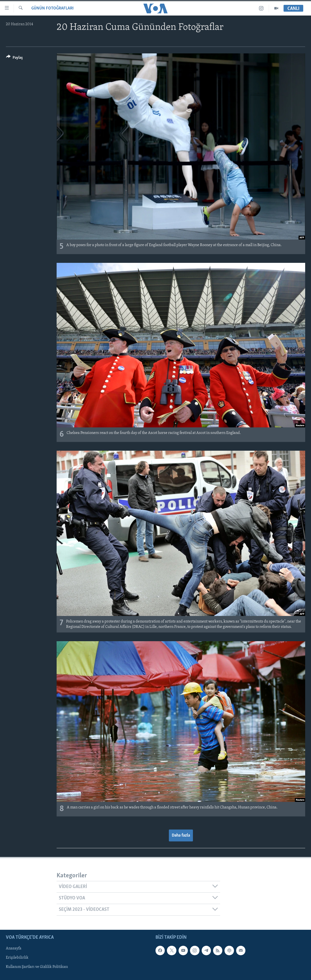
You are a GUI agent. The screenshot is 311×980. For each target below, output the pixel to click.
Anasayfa (14, 948)
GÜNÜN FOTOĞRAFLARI (52, 8)
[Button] (14, 58)
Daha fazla (181, 835)
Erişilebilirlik (17, 958)
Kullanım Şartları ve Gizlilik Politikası (37, 967)
